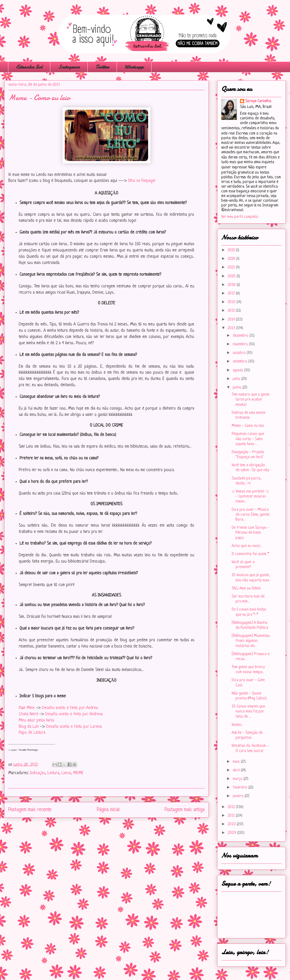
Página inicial (108, 810)
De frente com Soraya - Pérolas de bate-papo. (250, 533)
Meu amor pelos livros (36, 720)
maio (237, 762)
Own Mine (27, 708)
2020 (232, 276)
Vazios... (237, 725)
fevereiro (241, 788)
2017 (232, 294)
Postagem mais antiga (185, 810)
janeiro (239, 796)
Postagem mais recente (30, 810)
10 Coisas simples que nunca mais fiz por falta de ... (248, 711)
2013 (232, 328)
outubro (240, 353)
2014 (232, 320)
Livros (66, 773)
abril (237, 770)
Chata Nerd (28, 714)
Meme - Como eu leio (248, 426)
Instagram (69, 67)
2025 (232, 250)
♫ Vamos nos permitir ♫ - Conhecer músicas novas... (250, 497)
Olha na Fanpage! (142, 181)
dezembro (241, 336)
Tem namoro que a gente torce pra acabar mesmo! (251, 400)
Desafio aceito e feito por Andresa (74, 714)
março (238, 779)
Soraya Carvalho (258, 101)
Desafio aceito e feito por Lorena (75, 727)
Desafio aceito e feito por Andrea (70, 708)
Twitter (102, 67)
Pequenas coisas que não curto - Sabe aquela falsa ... (248, 439)
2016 (232, 302)
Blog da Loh (29, 727)
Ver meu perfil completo (240, 217)
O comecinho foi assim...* (250, 554)
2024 (232, 259)
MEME (78, 773)
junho (238, 388)
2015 (232, 311)
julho (237, 379)
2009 (232, 833)
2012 (232, 807)
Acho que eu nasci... (247, 546)
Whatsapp (134, 67)
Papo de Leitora (32, 733)
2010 (232, 824)
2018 (232, 285)
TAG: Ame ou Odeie (246, 588)
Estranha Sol (29, 67)
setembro (241, 362)
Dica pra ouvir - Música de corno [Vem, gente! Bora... (251, 515)
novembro (241, 344)
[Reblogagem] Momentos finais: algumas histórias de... (251, 641)
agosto (238, 370)
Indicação (37, 773)
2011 (232, 816)
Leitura (53, 773)
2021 (232, 267)
